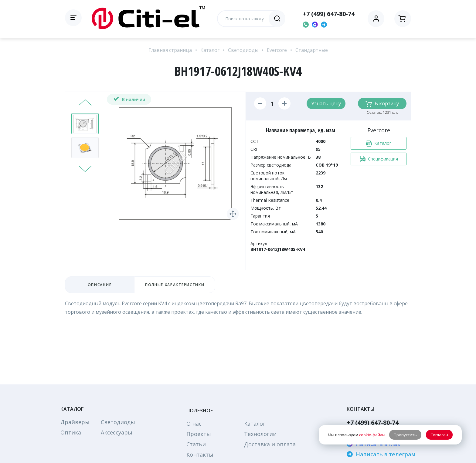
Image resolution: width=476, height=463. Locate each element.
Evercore (277, 50)
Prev (85, 103)
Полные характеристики (175, 285)
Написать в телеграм (381, 454)
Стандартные (312, 50)
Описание (100, 285)
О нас (194, 424)
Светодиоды (243, 50)
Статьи (196, 444)
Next (85, 168)
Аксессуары (117, 432)
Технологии (260, 434)
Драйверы (75, 422)
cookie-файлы (372, 435)
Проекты (199, 434)
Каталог (210, 50)
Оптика (71, 432)
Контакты (200, 455)
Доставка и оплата (270, 444)
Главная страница (170, 50)
